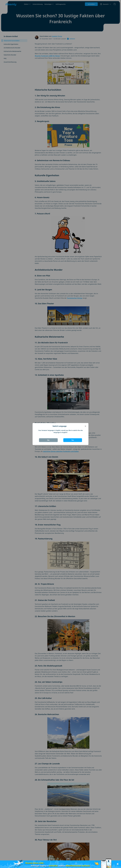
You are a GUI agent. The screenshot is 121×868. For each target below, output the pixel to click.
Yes (73, 440)
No (48, 440)
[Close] (85, 426)
